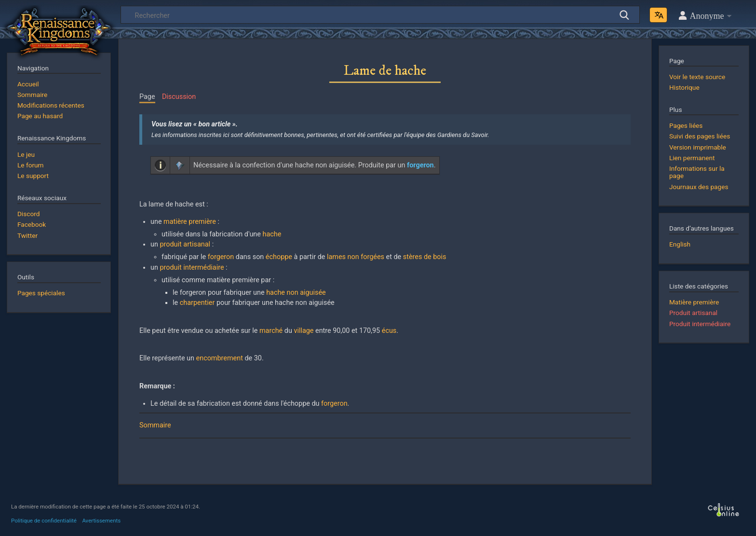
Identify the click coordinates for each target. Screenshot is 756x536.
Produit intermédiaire (700, 324)
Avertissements (101, 521)
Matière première (694, 302)
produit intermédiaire (192, 268)
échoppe (279, 257)
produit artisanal (185, 244)
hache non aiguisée (296, 293)
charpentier (197, 303)
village (304, 331)
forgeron (221, 257)
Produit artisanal (693, 313)
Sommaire (155, 425)
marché (271, 331)
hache (272, 234)
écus (389, 331)
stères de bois (425, 257)
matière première (190, 222)
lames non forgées (356, 257)
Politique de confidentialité (44, 521)
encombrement (220, 358)
